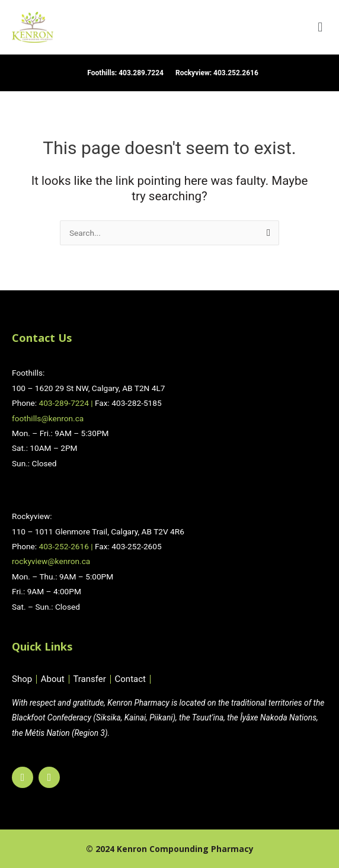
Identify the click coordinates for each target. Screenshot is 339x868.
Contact (130, 679)
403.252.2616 (236, 73)
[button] (320, 27)
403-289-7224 (63, 403)
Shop (22, 679)
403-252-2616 (63, 546)
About (53, 679)
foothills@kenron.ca (48, 418)
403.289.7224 (141, 73)
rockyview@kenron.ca (51, 561)
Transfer (89, 679)
